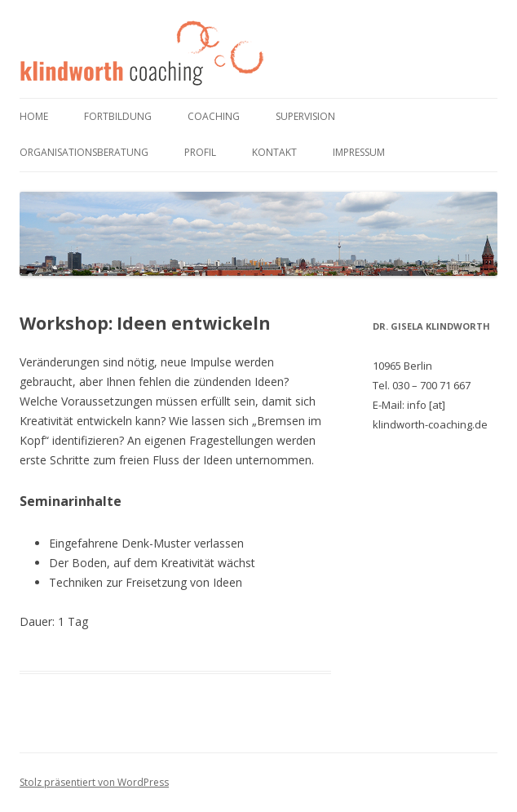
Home (34, 116)
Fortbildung (118, 116)
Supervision (305, 116)
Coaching (214, 116)
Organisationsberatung (84, 152)
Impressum (359, 152)
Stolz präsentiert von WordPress (94, 782)
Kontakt (274, 152)
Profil (200, 152)
